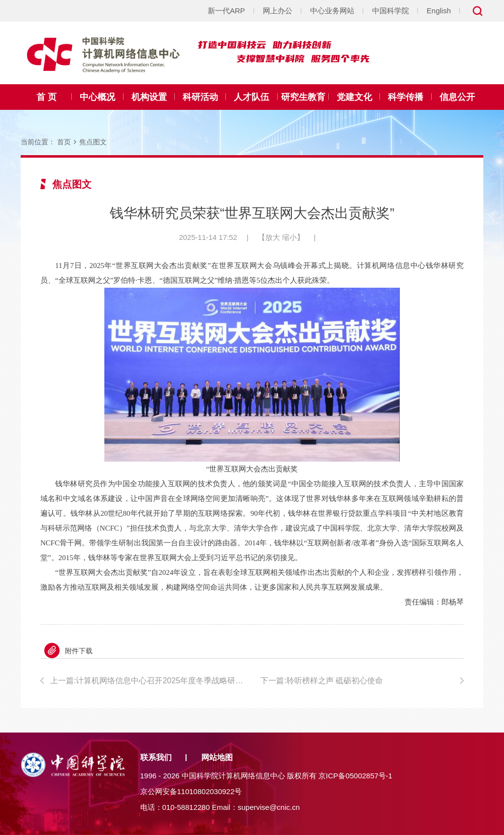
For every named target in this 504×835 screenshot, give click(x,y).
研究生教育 (303, 97)
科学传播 (406, 97)
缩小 (289, 237)
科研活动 (200, 97)
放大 (273, 237)
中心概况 (97, 97)
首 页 (47, 97)
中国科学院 (391, 11)
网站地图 (217, 757)
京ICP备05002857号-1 (355, 776)
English (439, 11)
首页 (64, 142)
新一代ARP (226, 11)
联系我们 (156, 757)
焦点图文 (93, 142)
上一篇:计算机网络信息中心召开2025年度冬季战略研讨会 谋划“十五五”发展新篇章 (147, 681)
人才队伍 (252, 97)
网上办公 (278, 11)
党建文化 (354, 97)
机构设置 (149, 97)
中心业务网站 (332, 11)
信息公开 (457, 97)
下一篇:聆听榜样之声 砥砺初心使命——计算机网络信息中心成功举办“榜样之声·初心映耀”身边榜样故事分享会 (362, 682)
